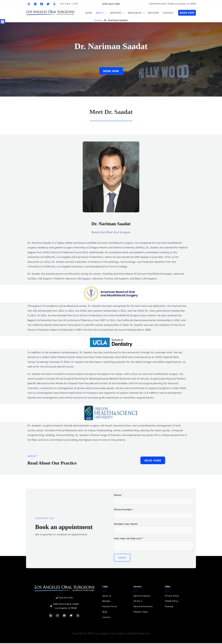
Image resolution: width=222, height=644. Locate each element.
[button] (111, 4)
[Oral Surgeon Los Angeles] (50, 13)
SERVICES (116, 13)
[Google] (29, 4)
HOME (89, 13)
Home (98, 20)
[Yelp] (54, 4)
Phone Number (124, 510)
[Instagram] (35, 4)
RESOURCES (135, 13)
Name (118, 495)
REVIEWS (154, 13)
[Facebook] (42, 4)
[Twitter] (48, 4)
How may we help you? (129, 539)
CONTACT (168, 13)
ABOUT (100, 13)
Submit (122, 558)
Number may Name (126, 524)
